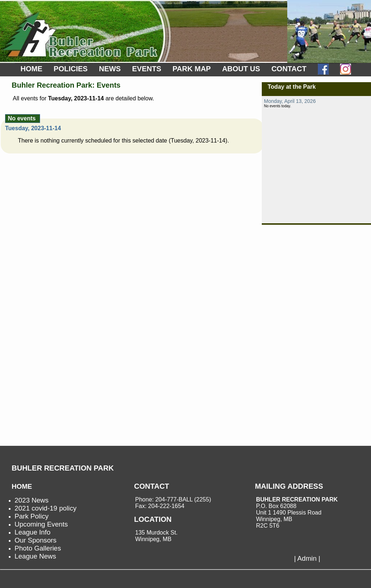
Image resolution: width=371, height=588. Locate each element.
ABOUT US (241, 69)
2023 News (31, 500)
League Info (33, 532)
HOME (31, 69)
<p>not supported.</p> (316, 160)
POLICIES (70, 69)
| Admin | (307, 558)
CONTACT (289, 69)
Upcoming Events (41, 524)
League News (35, 556)
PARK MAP (192, 69)
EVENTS (147, 69)
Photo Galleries (38, 548)
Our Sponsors (35, 540)
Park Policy (31, 516)
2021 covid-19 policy (46, 508)
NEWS (110, 69)
